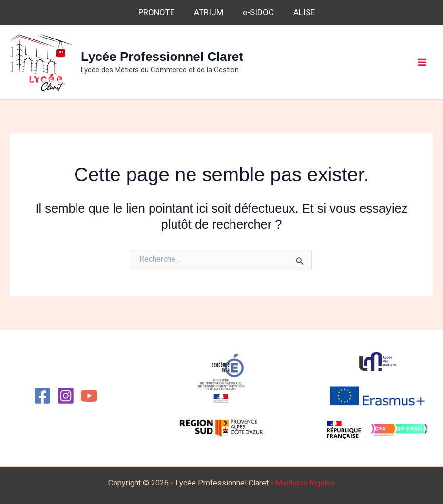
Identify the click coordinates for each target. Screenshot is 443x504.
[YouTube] (89, 396)
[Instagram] (66, 396)
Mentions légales (305, 483)
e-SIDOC (258, 12)
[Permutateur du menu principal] (423, 62)
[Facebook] (42, 396)
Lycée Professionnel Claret (162, 57)
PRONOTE (156, 12)
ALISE (304, 12)
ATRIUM (209, 12)
